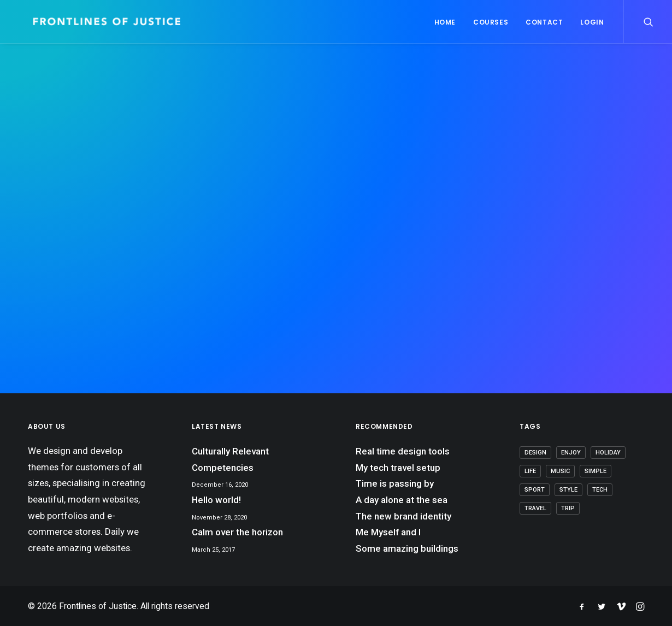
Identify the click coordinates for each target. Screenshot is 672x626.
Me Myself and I (388, 532)
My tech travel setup (398, 468)
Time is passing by (395, 483)
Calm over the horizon (237, 532)
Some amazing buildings (407, 548)
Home (445, 22)
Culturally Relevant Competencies (230, 459)
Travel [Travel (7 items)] (535, 508)
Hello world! (216, 500)
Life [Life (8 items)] (530, 471)
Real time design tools (403, 451)
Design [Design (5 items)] (535, 453)
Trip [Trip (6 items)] (568, 508)
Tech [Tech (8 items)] (600, 490)
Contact (544, 22)
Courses (491, 22)
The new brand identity (403, 516)
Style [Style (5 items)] (568, 490)
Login (592, 22)
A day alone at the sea (402, 500)
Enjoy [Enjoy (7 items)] (571, 453)
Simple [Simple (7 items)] (596, 471)
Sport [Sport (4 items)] (535, 490)
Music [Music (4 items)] (560, 471)
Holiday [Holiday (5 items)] (608, 453)
